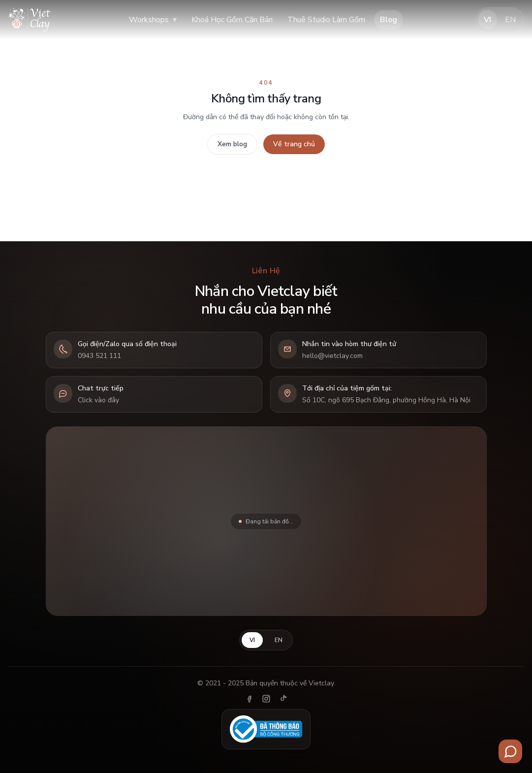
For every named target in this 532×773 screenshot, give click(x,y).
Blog (389, 20)
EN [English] (510, 20)
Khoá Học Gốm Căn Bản (232, 20)
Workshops (153, 20)
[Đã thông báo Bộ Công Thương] (266, 729)
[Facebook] (250, 699)
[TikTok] (283, 699)
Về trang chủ (294, 144)
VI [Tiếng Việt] (487, 20)
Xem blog (232, 144)
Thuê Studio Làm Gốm (326, 20)
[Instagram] (266, 699)
